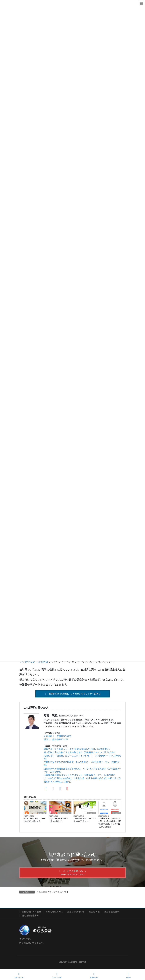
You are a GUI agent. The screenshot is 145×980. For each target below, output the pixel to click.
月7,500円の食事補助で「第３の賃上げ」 (58, 820)
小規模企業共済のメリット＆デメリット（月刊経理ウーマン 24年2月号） (80, 775)
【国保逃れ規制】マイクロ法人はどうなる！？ (85, 820)
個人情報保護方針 (30, 915)
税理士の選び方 (112, 912)
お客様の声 (94, 912)
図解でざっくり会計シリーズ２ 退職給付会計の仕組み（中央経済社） (77, 749)
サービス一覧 (57, 975)
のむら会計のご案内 (31, 912)
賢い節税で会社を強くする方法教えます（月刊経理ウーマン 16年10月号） (79, 752)
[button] (73, 694)
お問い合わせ (19, 975)
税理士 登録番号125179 (56, 739)
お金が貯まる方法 (44, 892)
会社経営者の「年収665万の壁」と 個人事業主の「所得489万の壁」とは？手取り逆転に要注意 (110, 823)
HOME (129, 975)
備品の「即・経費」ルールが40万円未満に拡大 (35, 820)
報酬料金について (76, 912)
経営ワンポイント (64, 813)
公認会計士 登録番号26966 (57, 736)
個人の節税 (42, 813)
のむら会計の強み (54, 912)
